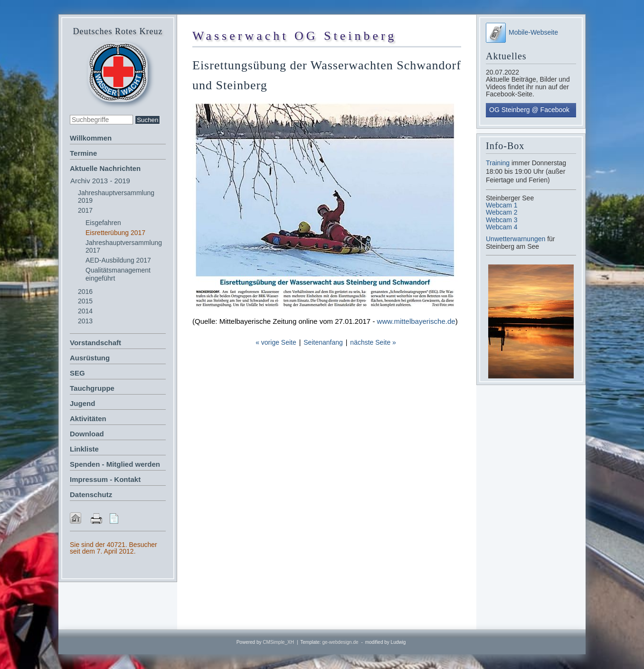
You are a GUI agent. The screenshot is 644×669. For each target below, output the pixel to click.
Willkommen (91, 138)
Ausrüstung (90, 358)
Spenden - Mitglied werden (115, 464)
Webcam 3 (502, 220)
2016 (85, 292)
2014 (85, 311)
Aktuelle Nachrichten (105, 168)
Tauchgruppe (92, 388)
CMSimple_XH (278, 642)
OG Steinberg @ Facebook (529, 110)
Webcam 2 (502, 212)
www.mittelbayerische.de (416, 321)
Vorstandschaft (95, 343)
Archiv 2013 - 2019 (100, 181)
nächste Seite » (373, 342)
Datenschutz (91, 495)
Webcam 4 (502, 227)
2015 (85, 301)
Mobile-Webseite (522, 32)
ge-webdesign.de (340, 642)
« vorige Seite (276, 342)
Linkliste (84, 449)
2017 (85, 210)
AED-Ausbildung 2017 (118, 260)
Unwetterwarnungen (516, 239)
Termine (83, 153)
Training (498, 163)
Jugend (82, 403)
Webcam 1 (502, 205)
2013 (85, 321)
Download (87, 434)
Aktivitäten (88, 419)
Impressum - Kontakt (105, 479)
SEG (77, 373)
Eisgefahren (103, 223)
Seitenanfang (323, 342)
